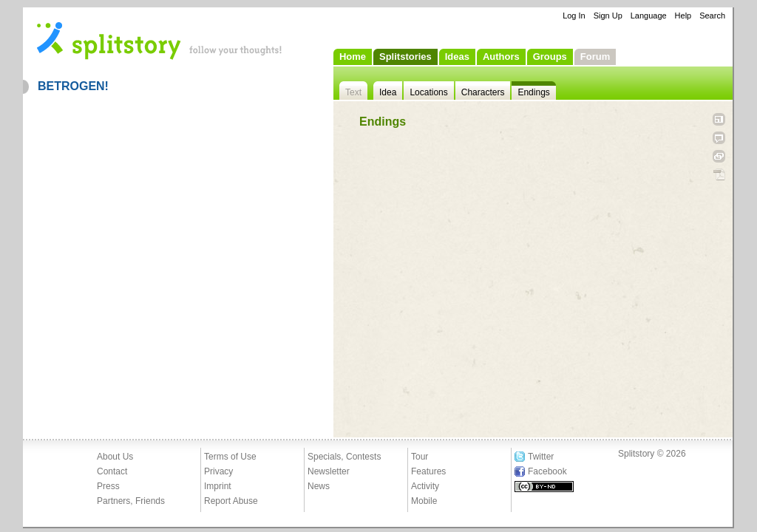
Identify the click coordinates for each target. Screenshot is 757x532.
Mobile (424, 501)
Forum (595, 57)
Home (353, 57)
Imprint (218, 486)
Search (712, 16)
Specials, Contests (344, 457)
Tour (420, 457)
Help (683, 16)
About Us (115, 457)
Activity (425, 486)
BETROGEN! (73, 86)
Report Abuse (231, 501)
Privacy (218, 471)
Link (719, 156)
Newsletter (329, 471)
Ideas (457, 57)
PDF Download (719, 175)
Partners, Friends (131, 501)
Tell (719, 138)
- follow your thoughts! (160, 40)
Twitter (541, 457)
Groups (550, 57)
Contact (112, 471)
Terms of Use (230, 457)
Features (428, 471)
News (319, 486)
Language (649, 16)
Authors (501, 57)
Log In (574, 16)
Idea (388, 92)
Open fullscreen (719, 119)
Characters (483, 92)
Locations (428, 92)
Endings (533, 92)
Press (108, 486)
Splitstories (405, 57)
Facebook (547, 471)
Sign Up (608, 16)
